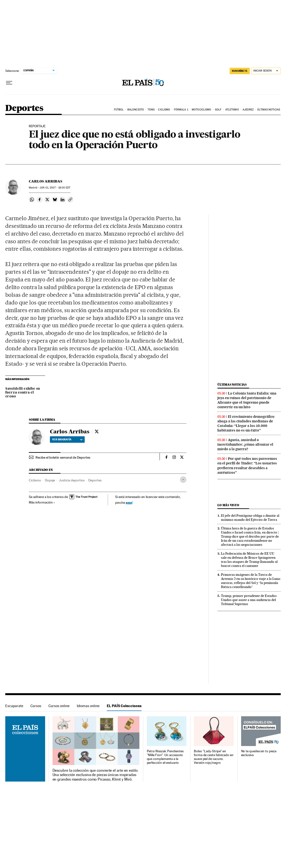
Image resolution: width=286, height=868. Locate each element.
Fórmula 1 (181, 110)
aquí (129, 502)
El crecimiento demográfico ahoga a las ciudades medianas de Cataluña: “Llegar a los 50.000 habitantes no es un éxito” (246, 423)
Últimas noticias (269, 110)
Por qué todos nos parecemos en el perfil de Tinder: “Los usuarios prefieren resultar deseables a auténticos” (247, 465)
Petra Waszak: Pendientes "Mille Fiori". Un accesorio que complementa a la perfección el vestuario (165, 757)
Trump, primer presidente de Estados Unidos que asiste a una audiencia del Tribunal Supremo (249, 600)
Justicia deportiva (72, 480)
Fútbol (119, 110)
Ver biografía (67, 439)
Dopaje (50, 480)
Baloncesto (136, 110)
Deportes (24, 108)
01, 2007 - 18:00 (55, 188)
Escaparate (14, 706)
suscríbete (240, 71)
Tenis (151, 110)
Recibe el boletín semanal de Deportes (63, 457)
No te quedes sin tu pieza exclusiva (259, 753)
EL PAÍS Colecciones (124, 706)
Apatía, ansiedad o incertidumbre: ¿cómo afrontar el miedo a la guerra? (245, 444)
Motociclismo (201, 110)
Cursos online (59, 706)
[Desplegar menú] (9, 83)
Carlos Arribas (45, 181)
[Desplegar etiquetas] (183, 480)
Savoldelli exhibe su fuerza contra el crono (23, 393)
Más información (42, 502)
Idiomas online (88, 706)
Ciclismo (164, 110)
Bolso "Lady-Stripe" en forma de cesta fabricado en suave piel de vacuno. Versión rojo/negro (214, 757)
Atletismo (232, 110)
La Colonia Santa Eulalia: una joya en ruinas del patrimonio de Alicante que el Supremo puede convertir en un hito (247, 400)
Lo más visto (228, 505)
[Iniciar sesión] (266, 71)
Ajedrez (248, 110)
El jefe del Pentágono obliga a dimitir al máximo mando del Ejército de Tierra (250, 518)
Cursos (36, 706)
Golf (218, 110)
